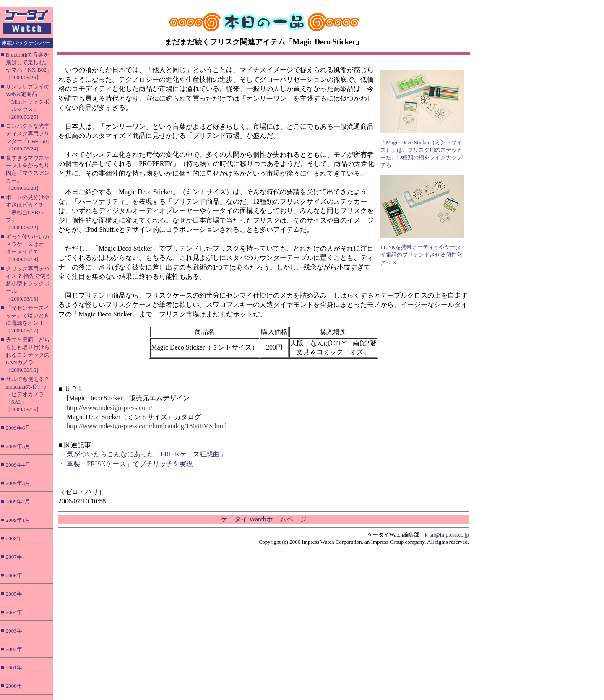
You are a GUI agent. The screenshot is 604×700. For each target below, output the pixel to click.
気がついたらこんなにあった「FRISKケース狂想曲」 (147, 454)
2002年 (14, 649)
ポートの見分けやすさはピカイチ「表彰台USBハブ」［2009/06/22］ (28, 212)
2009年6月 (18, 428)
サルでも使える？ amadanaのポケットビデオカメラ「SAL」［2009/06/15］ (28, 394)
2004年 (14, 612)
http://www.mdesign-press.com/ (109, 408)
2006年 (14, 575)
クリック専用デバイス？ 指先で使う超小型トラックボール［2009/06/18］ (28, 284)
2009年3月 (18, 483)
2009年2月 (18, 502)
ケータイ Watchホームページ (263, 519)
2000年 (14, 686)
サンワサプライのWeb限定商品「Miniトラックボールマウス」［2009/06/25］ (28, 102)
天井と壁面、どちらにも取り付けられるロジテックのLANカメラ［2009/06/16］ (28, 355)
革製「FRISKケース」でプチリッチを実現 (130, 464)
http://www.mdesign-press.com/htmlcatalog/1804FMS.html (147, 426)
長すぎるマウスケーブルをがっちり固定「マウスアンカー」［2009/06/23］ (28, 173)
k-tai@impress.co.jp (447, 535)
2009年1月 (18, 520)
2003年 (14, 631)
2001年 (14, 668)
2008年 (14, 538)
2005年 (14, 594)
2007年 (14, 557)
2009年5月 (18, 446)
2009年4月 (18, 465)
